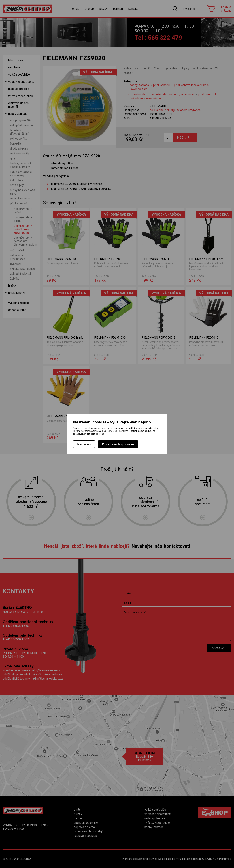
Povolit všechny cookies (118, 444)
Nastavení (84, 444)
